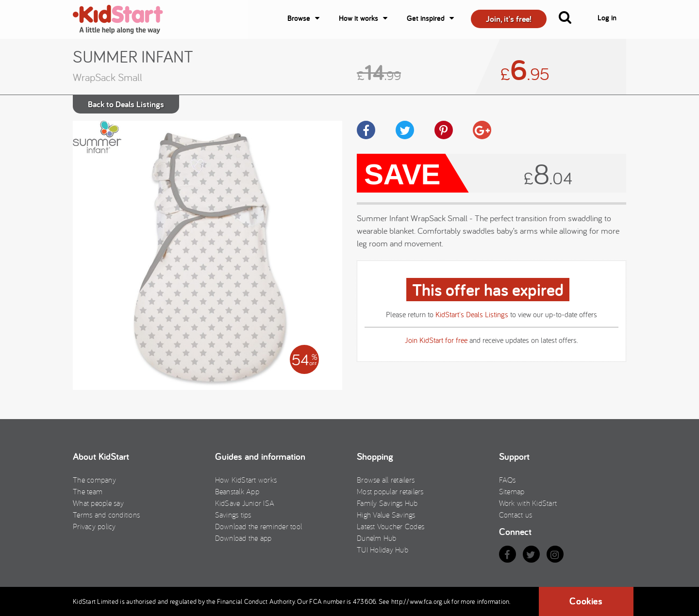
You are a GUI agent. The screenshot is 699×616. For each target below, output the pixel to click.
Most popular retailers (390, 491)
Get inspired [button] (426, 18)
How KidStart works (246, 480)
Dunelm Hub (377, 538)
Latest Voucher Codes (391, 526)
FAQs (508, 480)
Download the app (243, 538)
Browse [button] (299, 18)
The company (94, 480)
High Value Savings (386, 515)
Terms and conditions (106, 515)
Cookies (586, 601)
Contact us (516, 515)
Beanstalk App (237, 491)
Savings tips (233, 515)
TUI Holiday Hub (383, 550)
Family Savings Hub (387, 503)
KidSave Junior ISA (245, 503)
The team (88, 491)
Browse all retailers (386, 480)
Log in (607, 18)
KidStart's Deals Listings (472, 314)
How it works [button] (358, 18)
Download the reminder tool (259, 526)
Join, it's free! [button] (509, 19)
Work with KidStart (528, 503)
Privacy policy (94, 526)
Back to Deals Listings (126, 104)
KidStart (124, 19)
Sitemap (512, 491)
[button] (571, 19)
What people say (98, 503)
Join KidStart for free (436, 340)
